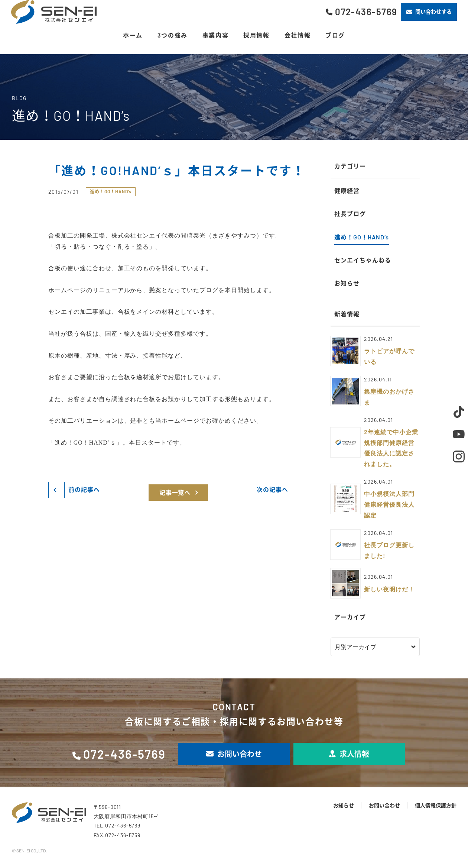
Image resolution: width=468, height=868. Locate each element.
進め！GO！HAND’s (111, 191)
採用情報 (256, 35)
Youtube (459, 434)
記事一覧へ (175, 492)
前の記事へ (84, 489)
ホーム (133, 35)
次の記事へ (272, 489)
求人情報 (349, 754)
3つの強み (173, 35)
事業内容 (215, 35)
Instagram (459, 456)
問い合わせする (429, 12)
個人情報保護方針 (436, 805)
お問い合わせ (234, 754)
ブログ (335, 35)
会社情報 (298, 35)
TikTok (459, 412)
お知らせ (344, 805)
